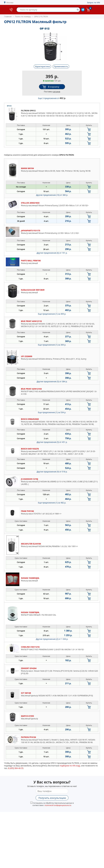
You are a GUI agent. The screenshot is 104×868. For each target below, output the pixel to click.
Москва (10, 3)
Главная (8, 16)
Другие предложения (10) (52, 195)
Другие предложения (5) (52, 381)
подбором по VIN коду (70, 766)
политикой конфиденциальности (58, 805)
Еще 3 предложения (52, 98)
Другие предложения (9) (52, 472)
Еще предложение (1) (52, 314)
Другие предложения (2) (52, 639)
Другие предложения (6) (52, 253)
